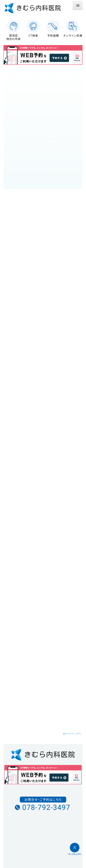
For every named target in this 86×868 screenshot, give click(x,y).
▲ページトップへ (72, 734)
